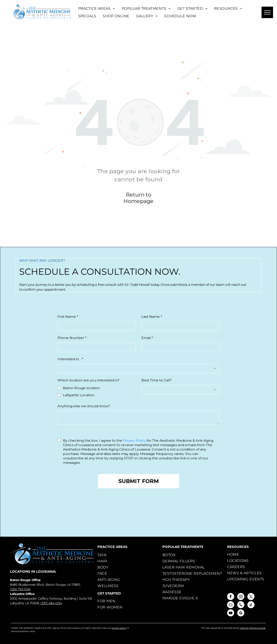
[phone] (241, 605)
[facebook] (231, 597)
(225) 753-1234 (20, 589)
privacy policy (119, 628)
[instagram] (241, 597)
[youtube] (231, 613)
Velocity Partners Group (253, 628)
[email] (231, 605)
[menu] (267, 12)
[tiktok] (251, 605)
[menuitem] (97, 9)
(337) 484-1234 (51, 603)
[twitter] (251, 597)
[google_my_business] (241, 613)
